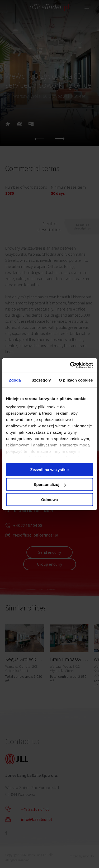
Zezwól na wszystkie (50, 469)
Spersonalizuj (50, 484)
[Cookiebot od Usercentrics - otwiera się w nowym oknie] (70, 365)
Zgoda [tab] (15, 380)
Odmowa (49, 499)
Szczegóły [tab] (41, 380)
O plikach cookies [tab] (76, 380)
